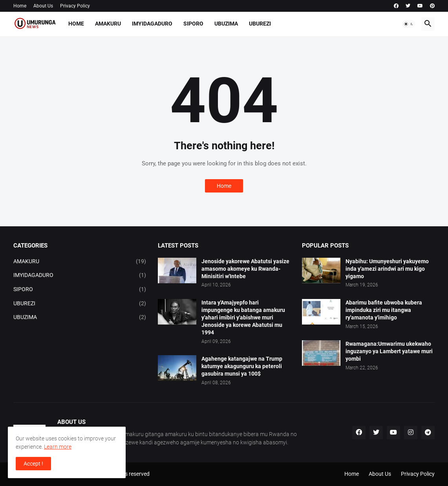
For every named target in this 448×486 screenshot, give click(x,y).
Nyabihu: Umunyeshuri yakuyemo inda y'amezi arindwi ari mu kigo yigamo (387, 269)
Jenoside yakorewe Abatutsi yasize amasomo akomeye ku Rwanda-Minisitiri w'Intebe (245, 269)
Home (20, 6)
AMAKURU (108, 24)
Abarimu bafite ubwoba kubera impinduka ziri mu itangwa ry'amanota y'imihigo (384, 310)
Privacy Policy (75, 6)
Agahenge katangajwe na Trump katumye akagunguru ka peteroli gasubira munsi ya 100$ (242, 366)
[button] (409, 24)
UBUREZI (260, 24)
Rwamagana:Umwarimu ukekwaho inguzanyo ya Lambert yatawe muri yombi (389, 351)
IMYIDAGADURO (152, 24)
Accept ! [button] (33, 464)
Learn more (58, 447)
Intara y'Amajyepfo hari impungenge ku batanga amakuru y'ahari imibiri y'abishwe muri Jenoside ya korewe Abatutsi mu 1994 (243, 317)
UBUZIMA (226, 24)
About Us (43, 6)
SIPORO (193, 24)
